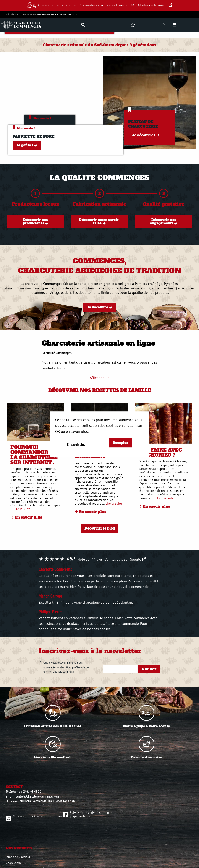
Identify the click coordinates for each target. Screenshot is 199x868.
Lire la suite (22, 509)
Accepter (120, 443)
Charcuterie (14, 863)
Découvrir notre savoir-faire (99, 222)
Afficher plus (99, 378)
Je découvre (97, 307)
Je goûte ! (25, 145)
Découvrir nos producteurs (35, 222)
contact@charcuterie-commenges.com (37, 796)
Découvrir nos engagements (163, 222)
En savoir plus (28, 517)
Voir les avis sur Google (123, 559)
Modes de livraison (153, 5)
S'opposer (138, 406)
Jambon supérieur (18, 857)
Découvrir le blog (100, 528)
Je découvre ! (144, 135)
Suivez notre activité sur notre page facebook (91, 814)
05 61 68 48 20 (32, 792)
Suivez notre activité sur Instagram (37, 816)
